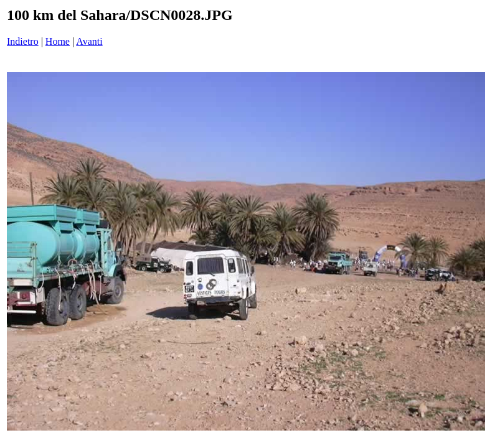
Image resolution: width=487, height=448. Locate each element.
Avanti (89, 41)
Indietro (23, 41)
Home (58, 41)
